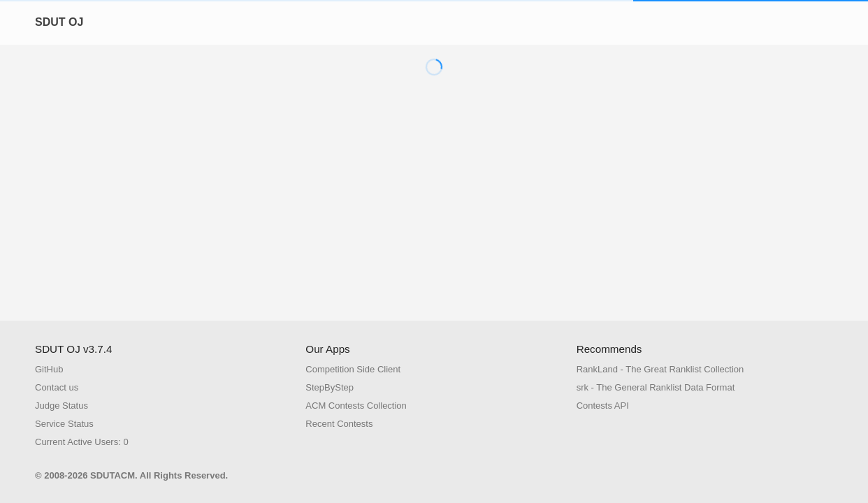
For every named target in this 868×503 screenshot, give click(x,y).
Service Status (64, 424)
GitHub (49, 369)
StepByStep (330, 387)
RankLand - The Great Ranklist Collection (660, 369)
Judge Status (62, 406)
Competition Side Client (353, 369)
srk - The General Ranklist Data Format (656, 387)
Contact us (57, 387)
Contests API (603, 406)
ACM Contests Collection (356, 406)
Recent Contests (339, 424)
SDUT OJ (59, 22)
